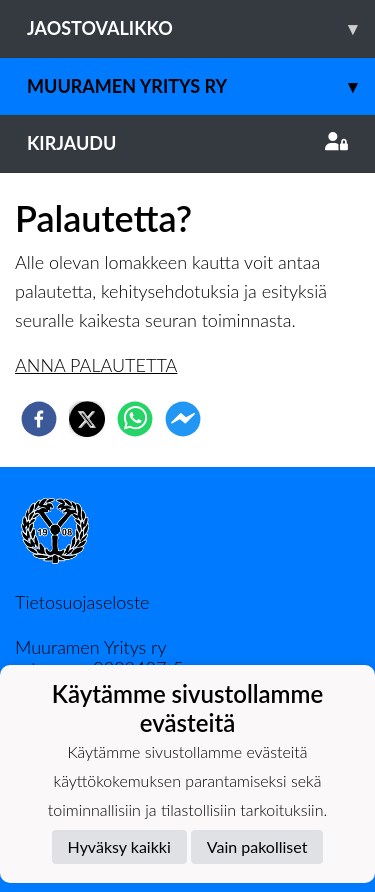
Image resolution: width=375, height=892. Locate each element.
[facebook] (39, 419)
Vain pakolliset (257, 846)
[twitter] (87, 419)
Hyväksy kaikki (119, 846)
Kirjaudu (187, 143)
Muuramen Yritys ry (201, 86)
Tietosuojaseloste (82, 602)
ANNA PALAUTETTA (96, 365)
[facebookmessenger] (183, 419)
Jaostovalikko (201, 28)
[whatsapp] (135, 419)
